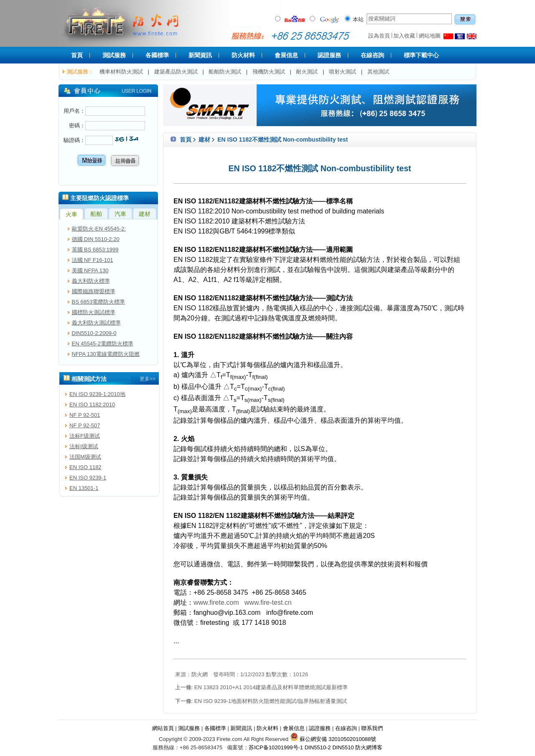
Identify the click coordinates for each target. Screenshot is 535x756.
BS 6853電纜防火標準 (99, 302)
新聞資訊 (200, 55)
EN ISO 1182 (85, 467)
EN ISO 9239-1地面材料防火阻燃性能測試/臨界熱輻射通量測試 (271, 701)
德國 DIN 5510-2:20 (96, 239)
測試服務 (114, 55)
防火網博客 (369, 747)
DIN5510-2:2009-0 (94, 333)
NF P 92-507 (85, 425)
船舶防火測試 (225, 72)
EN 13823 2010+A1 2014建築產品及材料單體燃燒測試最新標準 (271, 687)
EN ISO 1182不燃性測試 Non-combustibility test (282, 140)
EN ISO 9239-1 (88, 478)
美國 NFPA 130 (90, 270)
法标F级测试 (85, 436)
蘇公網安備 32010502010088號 (333, 739)
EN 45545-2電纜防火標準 (103, 344)
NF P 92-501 (85, 415)
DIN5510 (343, 747)
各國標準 (157, 55)
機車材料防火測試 (121, 72)
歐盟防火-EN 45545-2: (99, 229)
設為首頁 (379, 36)
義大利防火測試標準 (96, 323)
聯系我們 (372, 728)
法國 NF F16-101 (93, 260)
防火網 (200, 674)
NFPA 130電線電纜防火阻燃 (106, 354)
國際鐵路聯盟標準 (94, 291)
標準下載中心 (421, 55)
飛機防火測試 (269, 72)
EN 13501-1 (84, 488)
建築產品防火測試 (176, 72)
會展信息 (286, 55)
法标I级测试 (84, 446)
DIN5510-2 (318, 747)
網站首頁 (163, 728)
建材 (204, 140)
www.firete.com (216, 603)
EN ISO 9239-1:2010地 (97, 394)
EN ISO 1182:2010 (92, 405)
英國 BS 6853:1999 (95, 250)
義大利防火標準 (91, 281)
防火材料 (243, 55)
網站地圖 (430, 36)
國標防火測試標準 (94, 312)
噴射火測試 (343, 72)
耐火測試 (307, 72)
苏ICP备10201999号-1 (276, 747)
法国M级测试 (85, 457)
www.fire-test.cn (268, 603)
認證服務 (329, 55)
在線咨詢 (372, 55)
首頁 (77, 55)
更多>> (148, 379)
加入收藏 (404, 36)
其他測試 (378, 72)
